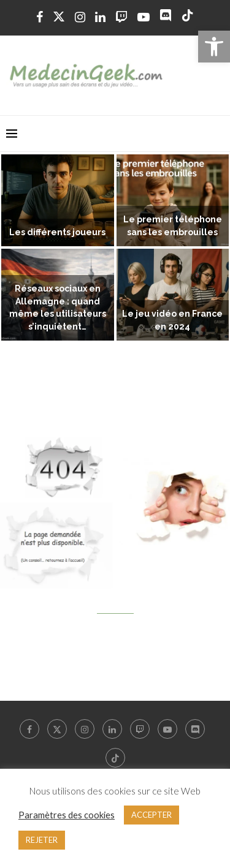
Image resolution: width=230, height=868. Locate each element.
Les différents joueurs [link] (57, 232)
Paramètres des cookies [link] (67, 815)
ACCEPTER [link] (151, 815)
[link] (214, 47)
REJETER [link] (42, 840)
